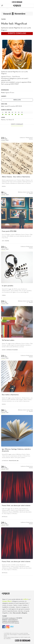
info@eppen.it (12, 618)
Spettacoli (5, 517)
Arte (3, 241)
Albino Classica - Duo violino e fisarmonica (16, 177)
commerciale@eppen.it (13, 621)
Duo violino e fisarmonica (10, 395)
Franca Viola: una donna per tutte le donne (16, 506)
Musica (4, 186)
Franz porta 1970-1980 (9, 231)
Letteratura (5, 461)
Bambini (4, 350)
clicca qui (17, 623)
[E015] (12, 627)
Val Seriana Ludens (8, 340)
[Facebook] (4, 627)
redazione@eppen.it (13, 620)
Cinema (4, 295)
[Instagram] (8, 627)
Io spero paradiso (8, 286)
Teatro (3, 19)
